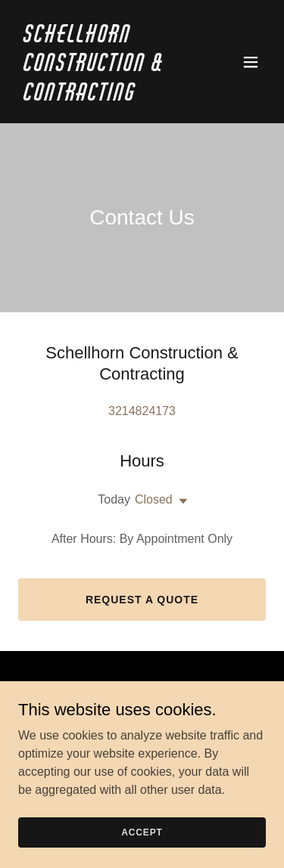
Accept (142, 832)
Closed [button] (154, 499)
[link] (105, 96)
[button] (251, 62)
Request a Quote (142, 600)
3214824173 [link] (142, 411)
